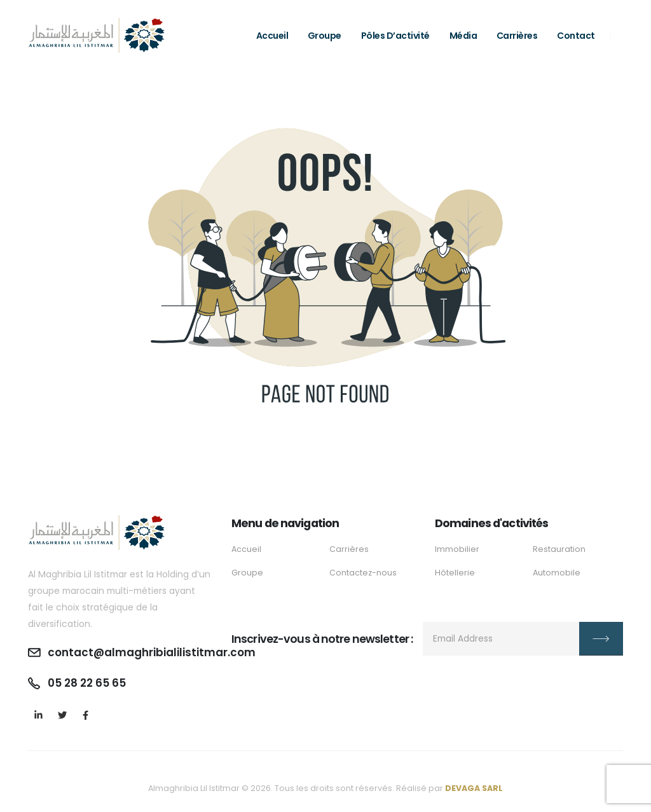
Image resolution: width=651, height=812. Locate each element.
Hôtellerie (455, 573)
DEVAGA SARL (474, 788)
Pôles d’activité (395, 36)
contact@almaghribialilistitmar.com (152, 652)
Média (463, 36)
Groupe (325, 36)
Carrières (517, 36)
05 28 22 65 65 (87, 683)
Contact (576, 36)
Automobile (557, 573)
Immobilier (457, 549)
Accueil (272, 36)
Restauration (559, 549)
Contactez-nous (363, 573)
